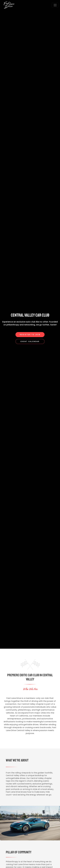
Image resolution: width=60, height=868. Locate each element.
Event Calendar (30, 342)
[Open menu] (55, 5)
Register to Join (30, 335)
